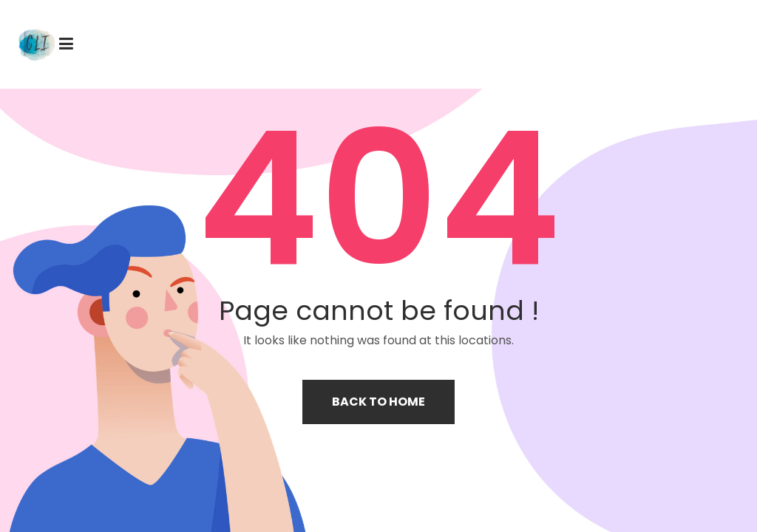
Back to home (378, 402)
